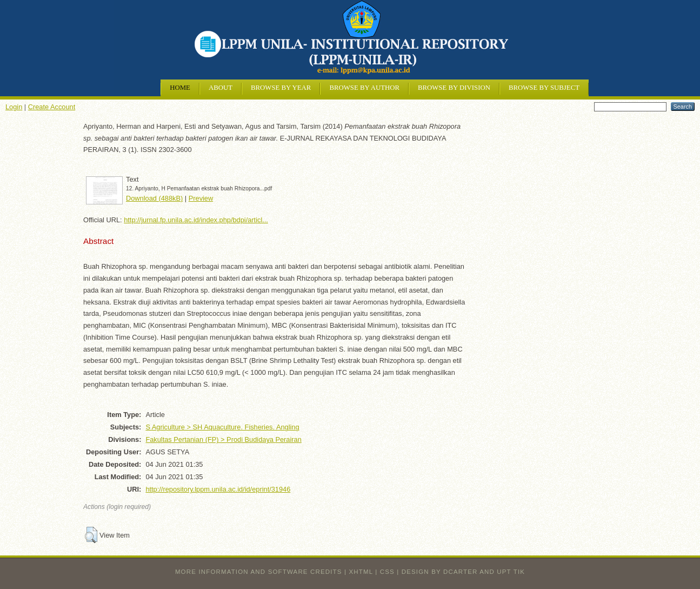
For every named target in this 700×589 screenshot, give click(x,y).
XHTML (361, 572)
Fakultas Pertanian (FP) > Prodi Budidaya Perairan (223, 439)
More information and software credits (259, 572)
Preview (201, 198)
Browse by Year (281, 88)
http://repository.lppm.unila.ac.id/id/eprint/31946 (218, 489)
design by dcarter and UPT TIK (463, 572)
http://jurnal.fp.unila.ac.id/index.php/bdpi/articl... (196, 220)
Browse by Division (454, 88)
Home (180, 88)
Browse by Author (364, 88)
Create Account (52, 107)
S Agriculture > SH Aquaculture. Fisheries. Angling (222, 427)
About (221, 88)
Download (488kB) (154, 198)
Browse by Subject (544, 88)
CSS (387, 572)
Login (14, 107)
